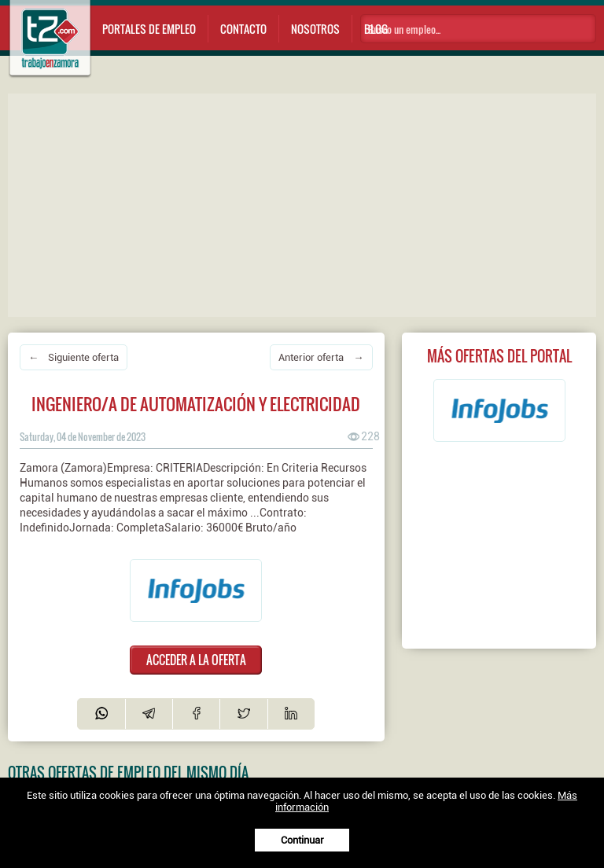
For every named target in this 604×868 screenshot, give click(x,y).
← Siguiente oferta (74, 357)
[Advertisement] (306, 204)
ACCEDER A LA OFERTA (196, 660)
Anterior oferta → (321, 357)
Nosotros (315, 29)
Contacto (243, 29)
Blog (376, 29)
